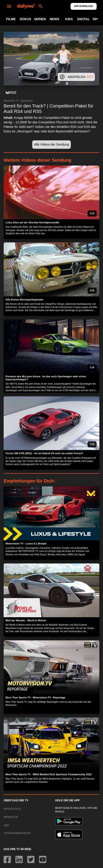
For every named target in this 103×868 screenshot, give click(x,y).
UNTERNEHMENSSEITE (17, 833)
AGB (6, 825)
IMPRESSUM (11, 817)
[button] (11, 93)
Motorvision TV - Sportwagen (18, 101)
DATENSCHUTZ (12, 809)
